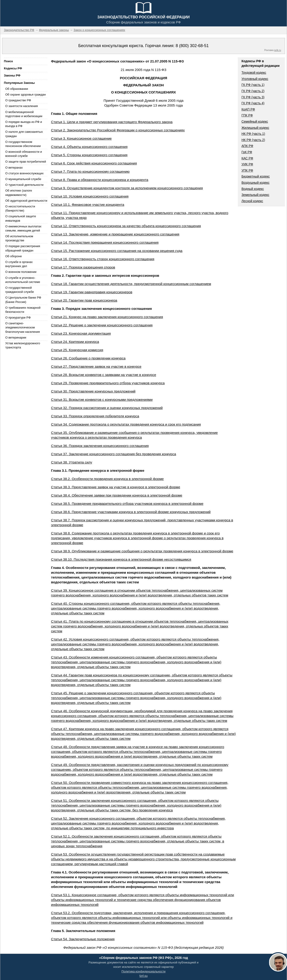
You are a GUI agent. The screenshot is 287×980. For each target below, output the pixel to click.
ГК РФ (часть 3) (253, 97)
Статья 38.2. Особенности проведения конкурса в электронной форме (107, 479)
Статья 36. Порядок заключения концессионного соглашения (100, 446)
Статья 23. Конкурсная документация (81, 333)
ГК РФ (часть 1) (253, 85)
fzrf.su (143, 976)
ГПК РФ (247, 115)
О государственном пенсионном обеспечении (23, 144)
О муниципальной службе (23, 179)
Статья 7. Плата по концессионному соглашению (90, 171)
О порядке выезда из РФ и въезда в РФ (24, 124)
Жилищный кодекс (255, 128)
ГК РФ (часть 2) (253, 91)
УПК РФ (247, 170)
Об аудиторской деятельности (26, 201)
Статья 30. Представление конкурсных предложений (93, 391)
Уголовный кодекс (255, 79)
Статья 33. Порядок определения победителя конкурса (95, 416)
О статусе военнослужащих (24, 173)
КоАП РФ (248, 109)
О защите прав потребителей (26, 162)
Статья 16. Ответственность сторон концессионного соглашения (103, 259)
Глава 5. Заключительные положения (83, 931)
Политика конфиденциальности (143, 971)
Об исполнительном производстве (19, 238)
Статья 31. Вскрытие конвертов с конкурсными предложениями (102, 400)
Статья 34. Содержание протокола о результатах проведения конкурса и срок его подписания (126, 424)
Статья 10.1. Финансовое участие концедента (88, 205)
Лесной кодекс (252, 201)
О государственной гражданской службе (20, 290)
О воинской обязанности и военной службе (24, 154)
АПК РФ (247, 146)
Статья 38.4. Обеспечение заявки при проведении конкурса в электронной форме (117, 495)
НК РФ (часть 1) (253, 134)
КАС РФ (247, 158)
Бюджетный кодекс (256, 176)
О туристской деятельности (24, 185)
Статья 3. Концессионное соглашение (81, 138)
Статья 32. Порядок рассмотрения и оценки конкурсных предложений (107, 408)
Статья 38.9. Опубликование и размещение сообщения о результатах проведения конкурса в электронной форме (142, 551)
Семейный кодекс (255, 121)
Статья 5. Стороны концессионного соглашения (89, 155)
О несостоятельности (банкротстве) (20, 208)
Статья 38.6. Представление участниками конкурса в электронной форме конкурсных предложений (131, 512)
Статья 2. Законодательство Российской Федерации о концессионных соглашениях (118, 130)
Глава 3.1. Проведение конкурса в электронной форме (98, 470)
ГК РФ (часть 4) (253, 103)
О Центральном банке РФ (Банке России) (23, 300)
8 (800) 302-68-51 (192, 46)
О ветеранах (14, 168)
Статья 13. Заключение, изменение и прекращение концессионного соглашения (115, 234)
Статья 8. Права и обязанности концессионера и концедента (100, 180)
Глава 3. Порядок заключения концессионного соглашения (101, 309)
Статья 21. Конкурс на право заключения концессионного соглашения (107, 317)
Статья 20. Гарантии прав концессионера (84, 300)
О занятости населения (22, 106)
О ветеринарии (16, 337)
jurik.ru (278, 50)
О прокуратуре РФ (18, 318)
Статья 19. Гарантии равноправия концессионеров (92, 292)
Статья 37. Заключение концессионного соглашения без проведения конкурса (113, 454)
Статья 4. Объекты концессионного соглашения (89, 147)
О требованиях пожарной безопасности (23, 310)
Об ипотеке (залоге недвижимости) (19, 193)
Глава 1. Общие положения (74, 114)
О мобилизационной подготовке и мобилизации (24, 114)
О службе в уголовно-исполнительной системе (23, 280)
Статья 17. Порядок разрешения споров (83, 267)
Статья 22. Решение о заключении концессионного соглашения (102, 325)
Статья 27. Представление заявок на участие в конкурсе (96, 366)
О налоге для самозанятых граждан (24, 134)
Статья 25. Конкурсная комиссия (77, 350)
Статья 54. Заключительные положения (83, 939)
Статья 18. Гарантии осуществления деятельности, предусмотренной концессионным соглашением (131, 284)
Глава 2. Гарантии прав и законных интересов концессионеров (105, 275)
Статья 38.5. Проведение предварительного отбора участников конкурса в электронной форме (127, 504)
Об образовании (17, 89)
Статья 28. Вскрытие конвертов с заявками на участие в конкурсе (104, 375)
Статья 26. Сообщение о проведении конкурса (88, 358)
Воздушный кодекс (256, 183)
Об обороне (14, 256)
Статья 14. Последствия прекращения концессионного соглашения (105, 242)
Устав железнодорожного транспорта (23, 345)
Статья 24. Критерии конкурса (75, 342)
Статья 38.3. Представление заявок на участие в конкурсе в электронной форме (115, 487)
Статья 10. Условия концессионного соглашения (90, 196)
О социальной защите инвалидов (21, 218)
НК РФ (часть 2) (253, 140)
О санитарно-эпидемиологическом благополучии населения (23, 327)
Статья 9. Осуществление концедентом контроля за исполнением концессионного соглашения (127, 188)
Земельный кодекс (255, 195)
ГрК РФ (247, 152)
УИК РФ (247, 164)
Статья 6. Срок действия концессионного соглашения (94, 163)
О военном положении (21, 272)
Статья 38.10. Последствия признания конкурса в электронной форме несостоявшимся (121, 559)
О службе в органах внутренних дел (19, 264)
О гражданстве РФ (18, 100)
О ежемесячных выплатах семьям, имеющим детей (23, 228)
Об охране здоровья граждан (25, 95)
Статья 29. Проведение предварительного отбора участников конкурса (108, 383)
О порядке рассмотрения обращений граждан (23, 248)
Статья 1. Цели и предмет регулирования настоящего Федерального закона (112, 122)
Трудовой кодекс (254, 73)
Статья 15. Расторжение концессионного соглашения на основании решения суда (117, 251)
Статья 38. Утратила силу (72, 462)
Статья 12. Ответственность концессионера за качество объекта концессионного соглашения (126, 226)
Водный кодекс (253, 189)
